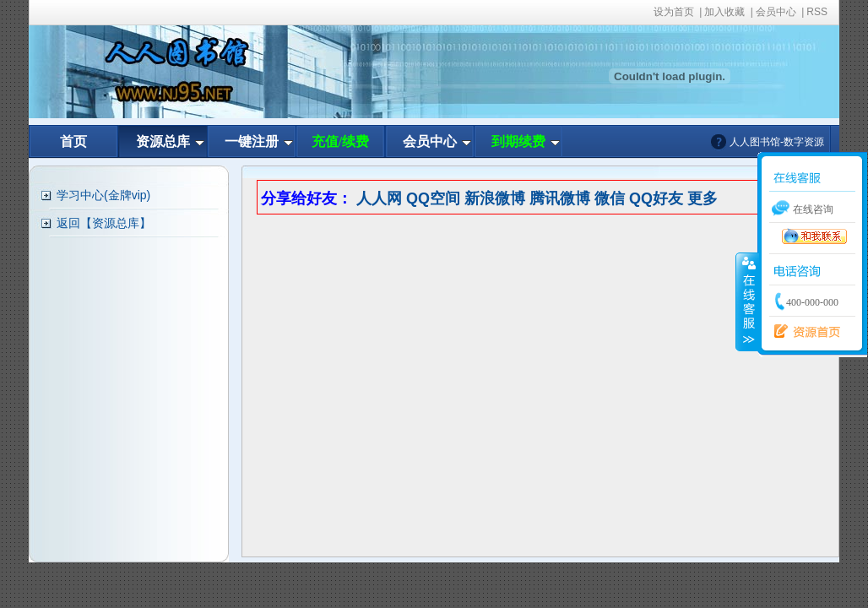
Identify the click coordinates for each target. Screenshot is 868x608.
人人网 (379, 198)
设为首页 (674, 12)
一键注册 (252, 141)
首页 (73, 141)
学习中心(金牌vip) (103, 195)
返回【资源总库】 (104, 223)
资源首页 (803, 332)
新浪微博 (495, 198)
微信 (610, 198)
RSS (817, 12)
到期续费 (518, 141)
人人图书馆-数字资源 (777, 142)
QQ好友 (656, 198)
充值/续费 (340, 141)
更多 (703, 198)
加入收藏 (724, 12)
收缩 (747, 301)
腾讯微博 (560, 198)
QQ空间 (433, 198)
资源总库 (163, 141)
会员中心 (776, 12)
